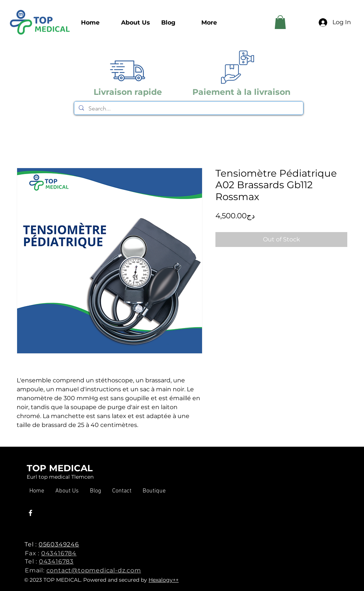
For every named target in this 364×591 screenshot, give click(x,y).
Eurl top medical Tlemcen (60, 477)
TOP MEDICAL (60, 468)
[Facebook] (30, 513)
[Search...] (188, 109)
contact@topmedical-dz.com (94, 570)
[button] (154, 491)
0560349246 (59, 544)
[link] (280, 22)
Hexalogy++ (164, 580)
